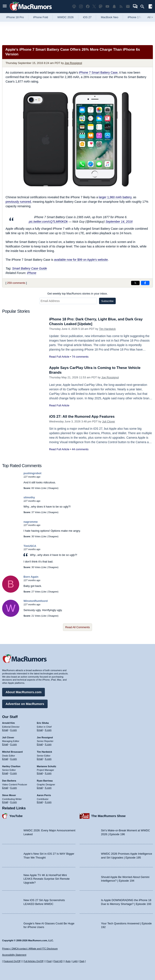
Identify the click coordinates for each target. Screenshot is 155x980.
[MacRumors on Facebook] (88, 7)
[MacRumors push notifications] (114, 7)
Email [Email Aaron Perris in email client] (40, 802)
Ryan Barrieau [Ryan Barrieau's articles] (45, 781)
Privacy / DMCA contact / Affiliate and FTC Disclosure (30, 949)
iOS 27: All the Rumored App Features (82, 417)
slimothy (29, 497)
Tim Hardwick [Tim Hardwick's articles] (45, 752)
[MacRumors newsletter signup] (128, 7)
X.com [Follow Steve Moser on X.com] (14, 802)
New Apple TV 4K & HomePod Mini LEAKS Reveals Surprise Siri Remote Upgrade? (47, 879)
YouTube (16, 816)
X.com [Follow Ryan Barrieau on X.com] (48, 788)
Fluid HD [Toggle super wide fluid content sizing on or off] (58, 961)
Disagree (53, 488)
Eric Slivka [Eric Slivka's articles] (43, 723)
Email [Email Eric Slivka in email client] (40, 730)
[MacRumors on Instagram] (81, 7)
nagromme (31, 522)
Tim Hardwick (107, 329)
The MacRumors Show (108, 816)
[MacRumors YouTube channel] (107, 7)
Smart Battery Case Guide (30, 268)
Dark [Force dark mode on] (82, 961)
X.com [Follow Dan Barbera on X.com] (14, 788)
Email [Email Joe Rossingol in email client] (40, 744)
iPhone (32, 273)
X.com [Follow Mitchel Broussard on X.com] (14, 759)
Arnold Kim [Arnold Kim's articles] (8, 723)
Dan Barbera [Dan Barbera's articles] (9, 781)
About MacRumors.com (23, 692)
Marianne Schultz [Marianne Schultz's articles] (47, 766)
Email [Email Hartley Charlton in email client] (5, 773)
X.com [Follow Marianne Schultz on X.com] (48, 773)
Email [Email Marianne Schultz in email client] (40, 773)
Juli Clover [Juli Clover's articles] (8, 737)
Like (44, 488)
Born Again (31, 577)
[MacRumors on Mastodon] (101, 7)
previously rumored (18, 202)
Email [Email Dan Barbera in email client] (5, 788)
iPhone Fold (40, 17)
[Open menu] (5, 7)
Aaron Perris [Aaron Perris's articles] (44, 795)
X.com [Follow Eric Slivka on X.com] (48, 730)
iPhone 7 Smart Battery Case (98, 73)
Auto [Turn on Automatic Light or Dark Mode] (68, 961)
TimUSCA (30, 546)
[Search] (144, 7)
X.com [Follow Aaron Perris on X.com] (48, 802)
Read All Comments (78, 627)
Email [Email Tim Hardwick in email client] (40, 759)
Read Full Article (59, 357)
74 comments (80, 357)
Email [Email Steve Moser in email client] (5, 802)
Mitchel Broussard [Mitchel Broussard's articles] (12, 752)
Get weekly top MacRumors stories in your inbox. (78, 294)
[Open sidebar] (150, 7)
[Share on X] (135, 283)
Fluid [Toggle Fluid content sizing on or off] (49, 961)
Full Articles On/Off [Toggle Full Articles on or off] (34, 961)
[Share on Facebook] (145, 283)
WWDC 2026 (66, 17)
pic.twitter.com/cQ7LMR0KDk (48, 222)
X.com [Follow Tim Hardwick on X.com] (48, 759)
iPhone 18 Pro (15, 17)
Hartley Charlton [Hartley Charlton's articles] (11, 766)
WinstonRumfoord (36, 601)
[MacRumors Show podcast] (74, 7)
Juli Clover (109, 421)
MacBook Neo (110, 17)
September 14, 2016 (119, 222)
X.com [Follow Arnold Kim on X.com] (14, 730)
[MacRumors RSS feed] (121, 7)
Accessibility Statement (14, 955)
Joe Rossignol (73, 63)
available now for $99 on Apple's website (81, 260)
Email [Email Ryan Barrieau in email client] (40, 788)
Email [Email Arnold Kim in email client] (5, 730)
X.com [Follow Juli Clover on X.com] (14, 744)
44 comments (80, 449)
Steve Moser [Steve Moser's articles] (9, 795)
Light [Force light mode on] (75, 961)
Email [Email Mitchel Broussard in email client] (5, 759)
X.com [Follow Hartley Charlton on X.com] (14, 773)
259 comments (16, 283)
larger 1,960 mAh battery (115, 197)
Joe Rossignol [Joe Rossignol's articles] (45, 737)
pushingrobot (32, 473)
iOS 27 (87, 17)
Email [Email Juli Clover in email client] (5, 744)
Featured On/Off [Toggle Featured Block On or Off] (12, 961)
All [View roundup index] (150, 17)
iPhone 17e (135, 17)
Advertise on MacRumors (25, 704)
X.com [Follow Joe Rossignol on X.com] (48, 744)
